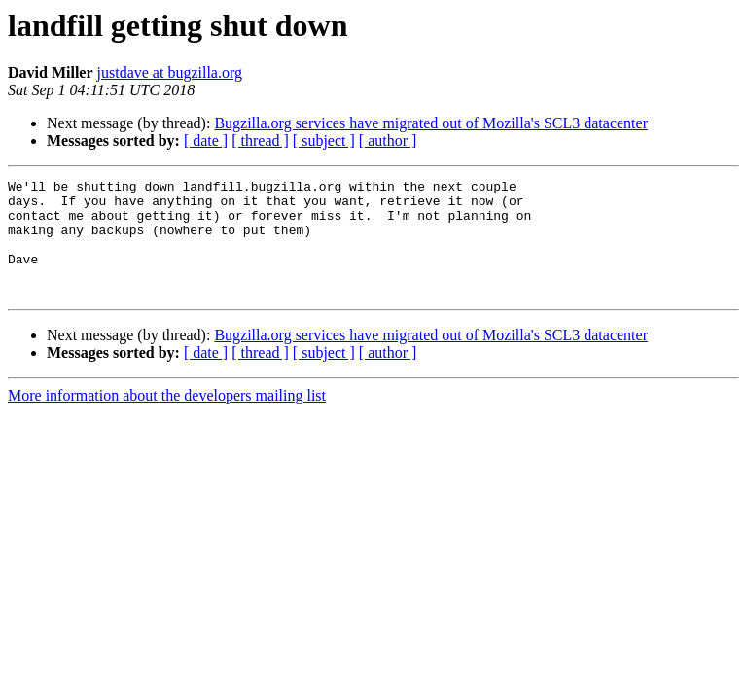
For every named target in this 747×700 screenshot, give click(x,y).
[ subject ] (324, 140)
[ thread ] (260, 140)
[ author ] (388, 140)
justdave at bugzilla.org (170, 72)
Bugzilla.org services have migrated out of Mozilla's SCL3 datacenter (431, 123)
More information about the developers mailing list (167, 419)
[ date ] (206, 140)
